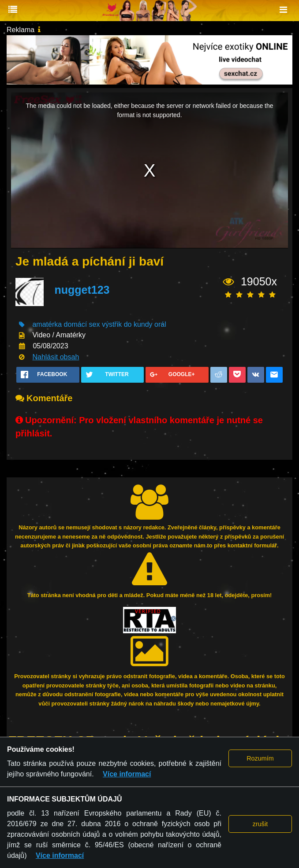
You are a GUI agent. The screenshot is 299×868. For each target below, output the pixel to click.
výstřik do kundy (127, 324)
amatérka (47, 324)
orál (160, 324)
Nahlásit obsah (56, 357)
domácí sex (82, 324)
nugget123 (82, 290)
